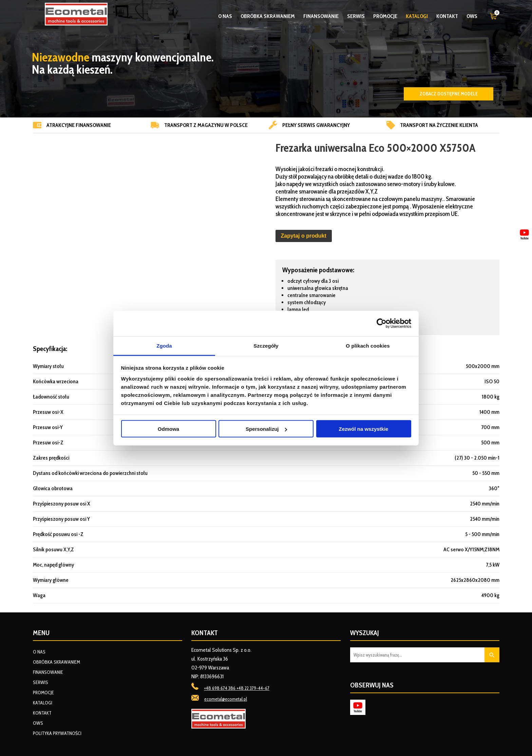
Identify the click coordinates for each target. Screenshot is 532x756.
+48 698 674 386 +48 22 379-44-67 (237, 688)
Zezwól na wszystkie (364, 429)
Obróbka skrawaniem (268, 16)
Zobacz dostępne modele (449, 94)
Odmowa (168, 429)
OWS (472, 16)
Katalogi (417, 16)
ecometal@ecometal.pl (226, 699)
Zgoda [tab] (164, 345)
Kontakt (447, 16)
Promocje (385, 16)
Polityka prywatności (57, 733)
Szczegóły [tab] (266, 345)
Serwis (356, 16)
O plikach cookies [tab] (368, 345)
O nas (225, 16)
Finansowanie (321, 16)
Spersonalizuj (266, 429)
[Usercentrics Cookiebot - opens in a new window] (382, 324)
